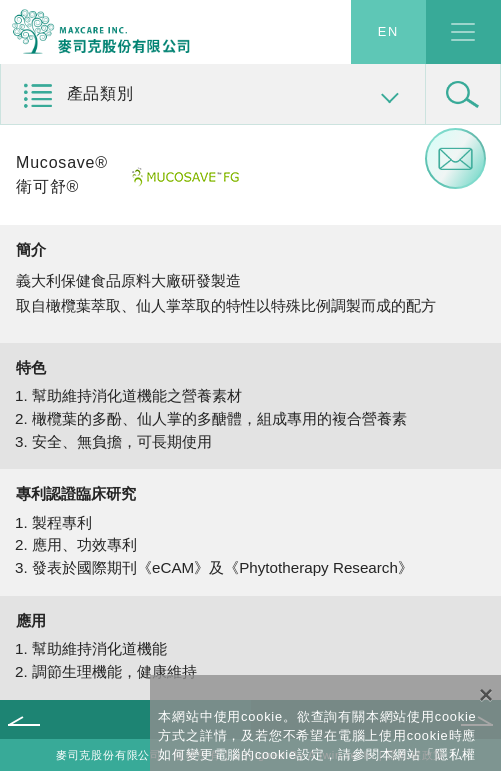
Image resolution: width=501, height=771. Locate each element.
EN (388, 32)
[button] (213, 94)
